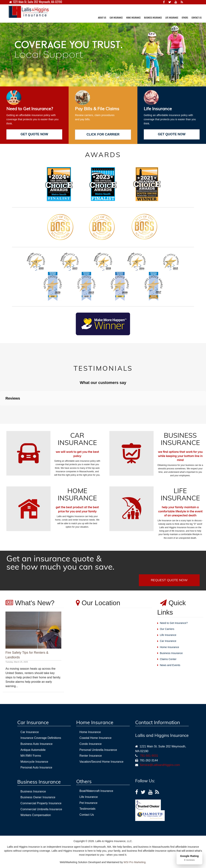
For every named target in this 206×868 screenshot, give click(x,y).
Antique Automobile (33, 750)
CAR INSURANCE (116, 18)
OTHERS (185, 18)
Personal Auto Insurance (36, 767)
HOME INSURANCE (133, 18)
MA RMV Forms (31, 756)
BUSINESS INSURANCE (153, 18)
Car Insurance (168, 641)
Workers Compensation (36, 815)
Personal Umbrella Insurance (98, 750)
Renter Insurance (91, 756)
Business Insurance (171, 653)
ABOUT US (102, 18)
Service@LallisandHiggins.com (159, 765)
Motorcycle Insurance (34, 762)
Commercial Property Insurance (41, 803)
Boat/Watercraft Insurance (96, 791)
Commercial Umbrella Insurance (41, 809)
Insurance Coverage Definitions (41, 738)
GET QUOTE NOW (34, 134)
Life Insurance (158, 109)
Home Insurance (169, 647)
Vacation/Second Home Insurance (102, 762)
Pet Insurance (89, 803)
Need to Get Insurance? (30, 109)
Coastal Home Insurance (96, 738)
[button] (3, 409)
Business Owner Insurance (38, 797)
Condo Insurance (91, 744)
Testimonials (88, 809)
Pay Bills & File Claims (97, 109)
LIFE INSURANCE (172, 18)
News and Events (170, 665)
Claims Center (168, 659)
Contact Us (87, 815)
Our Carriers (167, 629)
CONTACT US (196, 18)
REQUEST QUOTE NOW (169, 580)
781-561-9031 (149, 756)
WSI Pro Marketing (135, 862)
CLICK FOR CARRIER (103, 134)
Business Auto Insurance (37, 744)
